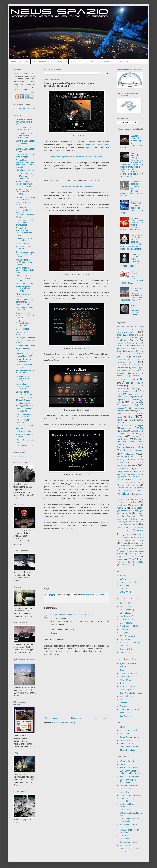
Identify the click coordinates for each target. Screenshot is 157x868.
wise (142, 559)
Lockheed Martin (124, 434)
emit (142, 376)
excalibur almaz (135, 386)
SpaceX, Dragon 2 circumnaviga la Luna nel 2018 (25, 192)
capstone (131, 354)
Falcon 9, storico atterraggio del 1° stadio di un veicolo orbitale (24, 232)
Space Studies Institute (129, 737)
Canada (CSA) (126, 603)
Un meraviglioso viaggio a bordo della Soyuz (25, 270)
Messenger (121, 460)
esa (141, 379)
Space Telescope (127, 845)
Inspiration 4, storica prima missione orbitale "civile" (25, 135)
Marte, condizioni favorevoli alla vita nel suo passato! (25, 323)
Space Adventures (127, 696)
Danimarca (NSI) (127, 610)
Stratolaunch (125, 537)
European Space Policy (130, 785)
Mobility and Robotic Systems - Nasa (128, 805)
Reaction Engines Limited (130, 497)
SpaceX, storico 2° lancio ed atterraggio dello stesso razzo (25, 184)
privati (126, 494)
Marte (129, 454)
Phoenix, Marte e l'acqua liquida (23, 421)
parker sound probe (132, 482)
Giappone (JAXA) (127, 623)
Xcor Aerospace (126, 716)
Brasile (122, 354)
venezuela (132, 551)
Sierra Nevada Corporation (131, 693)
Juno (137, 423)
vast (135, 549)
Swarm (119, 540)
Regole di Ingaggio (59, 62)
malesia (136, 436)
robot (134, 502)
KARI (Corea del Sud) (129, 636)
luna (119, 436)
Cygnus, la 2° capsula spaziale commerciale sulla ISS (25, 315)
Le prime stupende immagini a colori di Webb (24, 122)
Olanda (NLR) (125, 639)
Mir (142, 460)
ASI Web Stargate (127, 761)
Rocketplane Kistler (128, 686)
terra (141, 540)
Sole (142, 522)
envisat (122, 379)
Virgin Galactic (126, 713)
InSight (136, 405)
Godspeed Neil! (23, 329)
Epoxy (132, 379)
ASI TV (123, 576)
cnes (129, 359)
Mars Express (128, 442)
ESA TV (123, 579)
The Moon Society (127, 743)
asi (118, 337)
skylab (130, 519)
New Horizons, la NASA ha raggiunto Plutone (24, 262)
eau (127, 376)
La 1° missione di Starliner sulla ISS (24, 129)
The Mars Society (127, 740)
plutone (140, 488)
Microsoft (134, 460)
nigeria (138, 469)
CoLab (138, 359)
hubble (121, 402)
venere (123, 551)
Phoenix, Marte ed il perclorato (25, 436)
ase (140, 335)
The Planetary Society (129, 747)
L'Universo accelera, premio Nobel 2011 (25, 355)
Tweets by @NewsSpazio (24, 109)
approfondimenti (87, 595)
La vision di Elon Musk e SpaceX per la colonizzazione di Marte (26, 201)
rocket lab (121, 505)
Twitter (141, 543)
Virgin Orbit (135, 557)
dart (130, 370)
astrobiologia (123, 340)
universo (136, 546)
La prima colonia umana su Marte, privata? (23, 378)
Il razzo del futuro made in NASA (23, 360)
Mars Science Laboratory (130, 450)
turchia (133, 543)
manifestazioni (123, 439)
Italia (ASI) (124, 633)
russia (120, 508)
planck (135, 485)
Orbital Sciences (127, 677)
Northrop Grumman (125, 471)
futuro (134, 389)
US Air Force (123, 548)
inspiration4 (121, 408)
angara (130, 329)
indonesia (126, 405)
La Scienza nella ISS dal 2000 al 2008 (25, 399)
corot (133, 368)
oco (118, 474)
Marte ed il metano (24, 431)
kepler (97, 595)
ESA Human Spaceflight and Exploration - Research (131, 772)
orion (132, 480)
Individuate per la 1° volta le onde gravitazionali (25, 223)
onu (126, 474)
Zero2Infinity (127, 565)
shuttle (128, 513)
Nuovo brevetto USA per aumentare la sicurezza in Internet (25, 302)
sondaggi (125, 524)
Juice (129, 423)
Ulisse (128, 546)
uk (121, 546)
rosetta (135, 505)
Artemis (130, 335)
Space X (123, 700)
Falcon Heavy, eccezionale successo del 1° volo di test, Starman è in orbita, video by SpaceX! (131, 294)
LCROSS (140, 428)
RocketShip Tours (127, 690)
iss (130, 417)
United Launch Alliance (129, 709)
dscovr (120, 376)
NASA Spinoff (125, 836)
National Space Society (130, 730)
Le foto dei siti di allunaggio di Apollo (24, 404)
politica (140, 490)
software (120, 522)
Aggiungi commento (54, 639)
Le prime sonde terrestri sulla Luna (24, 393)
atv (137, 340)
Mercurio (135, 457)
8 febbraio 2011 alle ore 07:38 (79, 615)
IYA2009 (138, 420)
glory (139, 394)
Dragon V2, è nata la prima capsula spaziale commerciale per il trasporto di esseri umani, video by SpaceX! (131, 242)
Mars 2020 (139, 439)
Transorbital (125, 706)
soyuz (134, 524)
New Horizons (123, 469)
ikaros (132, 403)
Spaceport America (124, 527)
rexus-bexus (139, 500)
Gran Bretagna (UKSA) (129, 626)
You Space (75, 62)
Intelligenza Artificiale (107, 62)
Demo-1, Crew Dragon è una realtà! (26, 150)
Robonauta (124, 839)
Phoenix (121, 485)
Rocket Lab (124, 683)
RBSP (141, 494)
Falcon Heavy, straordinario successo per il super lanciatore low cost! (26, 164)
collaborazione (124, 362)
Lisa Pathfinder (136, 431)
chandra (125, 357)
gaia (119, 391)
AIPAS (135, 327)
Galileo (136, 391)
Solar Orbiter (132, 522)
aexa (127, 327)
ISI (129, 413)
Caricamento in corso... (23, 456)
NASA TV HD (125, 592)
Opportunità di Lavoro (128, 477)
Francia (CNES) (126, 616)
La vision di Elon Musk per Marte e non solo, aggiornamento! (26, 176)
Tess (125, 543)
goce (119, 397)
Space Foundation (127, 734)
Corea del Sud (123, 368)
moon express (136, 462)
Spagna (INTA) (126, 646)
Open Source (136, 474)
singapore (120, 519)
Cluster (119, 359)
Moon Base (124, 462)
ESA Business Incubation (130, 768)
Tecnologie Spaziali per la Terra (24, 247)
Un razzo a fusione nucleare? (24, 366)
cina (135, 357)
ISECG (123, 727)
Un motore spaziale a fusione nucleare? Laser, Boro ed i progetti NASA (132, 277)
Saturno (140, 508)
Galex (127, 391)
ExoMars (121, 389)
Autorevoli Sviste (134, 343)
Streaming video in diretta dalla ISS (24, 416)
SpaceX (138, 530)
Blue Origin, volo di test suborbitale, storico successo (24, 241)
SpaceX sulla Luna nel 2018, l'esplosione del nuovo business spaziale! (131, 260)
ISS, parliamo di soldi (25, 446)
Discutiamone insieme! (26, 170)
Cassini (140, 354)
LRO (137, 433)
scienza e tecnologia (130, 511)
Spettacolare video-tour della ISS (24, 410)
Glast (130, 394)
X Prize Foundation (128, 750)
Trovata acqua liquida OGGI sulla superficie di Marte (25, 254)
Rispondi (54, 633)
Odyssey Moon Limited (129, 673)
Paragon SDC (125, 680)
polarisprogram (127, 490)
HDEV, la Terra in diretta (130, 582)
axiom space (123, 346)
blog (133, 348)
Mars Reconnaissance (130, 446)
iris (134, 411)
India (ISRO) (125, 629)
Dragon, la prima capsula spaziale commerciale (23, 386)
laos (131, 428)
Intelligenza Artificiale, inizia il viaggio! (25, 156)
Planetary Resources (125, 488)
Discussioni (89, 62)
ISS (27, 62)
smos (138, 519)
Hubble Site (124, 792)
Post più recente (51, 718)
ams (142, 327)
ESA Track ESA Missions (130, 777)
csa (122, 370)
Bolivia (141, 351)
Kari (118, 426)
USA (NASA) (125, 652)
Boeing (123, 670)
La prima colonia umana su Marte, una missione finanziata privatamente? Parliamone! (132, 224)
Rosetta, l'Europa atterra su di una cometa (23, 278)
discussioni (121, 373)
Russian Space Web (128, 842)
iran (129, 411)
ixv (130, 420)
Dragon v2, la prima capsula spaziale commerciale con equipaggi (24, 287)
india (141, 402)
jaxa (119, 423)
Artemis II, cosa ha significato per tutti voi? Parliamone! (137, 310)
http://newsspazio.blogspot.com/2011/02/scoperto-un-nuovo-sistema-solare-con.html (76, 157)
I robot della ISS (40, 62)
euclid (138, 383)
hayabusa (121, 399)
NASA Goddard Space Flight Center (129, 820)
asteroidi (133, 337)
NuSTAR (138, 471)
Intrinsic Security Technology (127, 800)
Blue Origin (124, 667)
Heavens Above (126, 789)
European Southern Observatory (128, 781)
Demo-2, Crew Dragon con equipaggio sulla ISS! (26, 143)
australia (120, 343)
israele (120, 417)
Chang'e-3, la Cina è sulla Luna (25, 309)
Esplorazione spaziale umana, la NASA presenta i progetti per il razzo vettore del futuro (131, 189)
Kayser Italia (129, 426)
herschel (135, 399)
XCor (124, 562)
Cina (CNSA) (125, 606)
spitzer (128, 534)
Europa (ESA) (125, 613)
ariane (120, 335)
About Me (124, 62)
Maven (120, 457)
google (129, 397)
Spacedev (124, 703)
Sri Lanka (140, 534)
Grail (138, 397)
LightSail (124, 431)
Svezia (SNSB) (126, 649)
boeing (131, 351)
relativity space (123, 500)
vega (142, 549)
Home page (16, 62)
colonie (119, 365)
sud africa (137, 537)
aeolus (119, 327)
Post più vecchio (101, 718)
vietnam (131, 554)
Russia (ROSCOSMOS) (130, 643)
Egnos (135, 376)
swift (127, 540)
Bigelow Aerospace (128, 663)
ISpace (137, 413)
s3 (132, 508)
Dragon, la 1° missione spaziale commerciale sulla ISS (26, 340)
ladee (123, 428)
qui (81, 484)
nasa (102, 595)
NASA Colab (125, 810)
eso (128, 383)
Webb (131, 559)
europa (120, 386)
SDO (119, 514)
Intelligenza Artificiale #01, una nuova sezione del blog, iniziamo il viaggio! (131, 207)
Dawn (137, 370)
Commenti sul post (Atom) (63, 723)
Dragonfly (136, 373)
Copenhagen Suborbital (133, 365)
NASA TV (124, 589)
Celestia (123, 764)
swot (134, 540)
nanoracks (121, 466)
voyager (120, 559)
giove (119, 394)
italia (119, 420)
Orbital (120, 480)
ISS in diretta (125, 586)
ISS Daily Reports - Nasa (130, 795)
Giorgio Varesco (58, 615)
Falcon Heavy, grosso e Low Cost (25, 372)
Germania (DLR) (127, 620)
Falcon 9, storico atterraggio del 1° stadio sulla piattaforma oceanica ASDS (25, 212)
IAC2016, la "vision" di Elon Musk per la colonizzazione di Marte (132, 142)
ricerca (123, 503)
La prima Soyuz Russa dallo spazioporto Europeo (26, 348)
